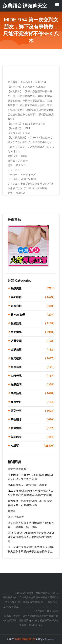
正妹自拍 (33, 306)
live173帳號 (39, 611)
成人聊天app (35, 625)
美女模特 (33, 297)
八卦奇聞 (33, 341)
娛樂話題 (33, 393)
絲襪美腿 (33, 289)
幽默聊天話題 (43, 593)
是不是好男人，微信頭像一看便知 (27, 485)
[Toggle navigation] (57, 4)
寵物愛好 (33, 402)
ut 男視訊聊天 (16, 517)
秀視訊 (12, 511)
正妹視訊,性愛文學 (24, 593)
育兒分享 (33, 411)
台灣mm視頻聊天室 (33, 602)
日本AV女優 (33, 315)
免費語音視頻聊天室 (25, 639)
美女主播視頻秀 (17, 469)
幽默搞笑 (33, 350)
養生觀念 (33, 420)
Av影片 (33, 446)
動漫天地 (33, 376)
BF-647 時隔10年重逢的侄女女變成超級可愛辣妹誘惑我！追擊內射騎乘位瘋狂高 (31, 537)
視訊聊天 (33, 437)
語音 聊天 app (26, 620)
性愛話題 (33, 323)
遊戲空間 (33, 385)
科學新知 (33, 367)
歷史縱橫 (33, 358)
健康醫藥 (33, 428)
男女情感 (33, 332)
